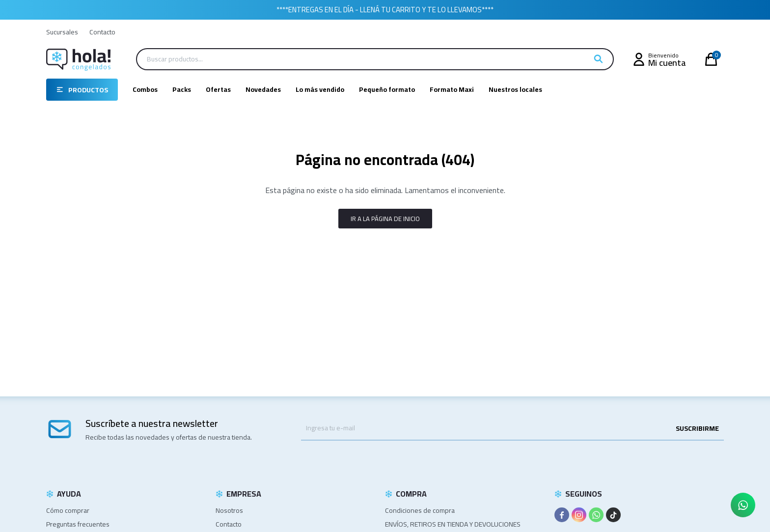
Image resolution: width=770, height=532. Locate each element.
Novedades (263, 89)
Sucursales (62, 32)
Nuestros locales (515, 89)
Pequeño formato (387, 89)
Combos (145, 89)
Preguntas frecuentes (78, 524)
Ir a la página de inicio (385, 219)
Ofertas (218, 89)
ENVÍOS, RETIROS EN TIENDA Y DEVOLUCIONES (453, 524)
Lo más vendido (320, 89)
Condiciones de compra (420, 510)
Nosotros (229, 510)
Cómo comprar (68, 510)
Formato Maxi (452, 89)
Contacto (102, 32)
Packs (182, 89)
